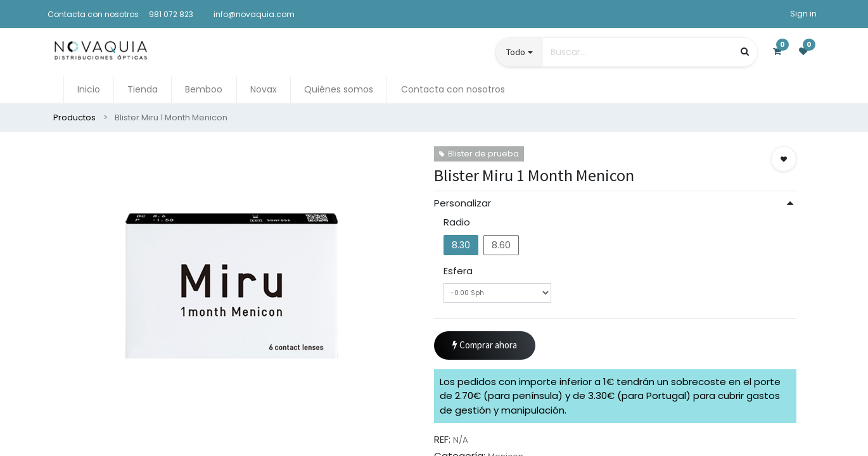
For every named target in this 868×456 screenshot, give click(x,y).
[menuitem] (89, 90)
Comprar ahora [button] (485, 345)
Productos (74, 117)
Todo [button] (516, 52)
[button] (784, 159)
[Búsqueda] (745, 52)
